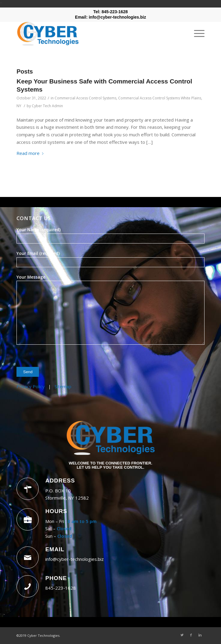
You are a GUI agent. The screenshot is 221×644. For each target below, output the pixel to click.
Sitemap (63, 386)
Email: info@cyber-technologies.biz (111, 17)
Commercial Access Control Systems (85, 98)
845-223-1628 (61, 588)
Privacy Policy (31, 386)
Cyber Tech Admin (47, 106)
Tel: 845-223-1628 (111, 12)
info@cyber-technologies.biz (75, 559)
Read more (31, 153)
